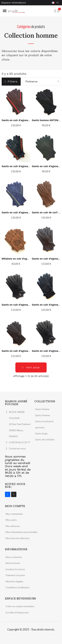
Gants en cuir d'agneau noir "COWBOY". (26, 305)
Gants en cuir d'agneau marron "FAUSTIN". (27, 351)
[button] (11, 82)
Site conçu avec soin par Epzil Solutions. (31, 637)
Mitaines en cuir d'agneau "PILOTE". (23, 259)
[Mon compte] (55, 11)
